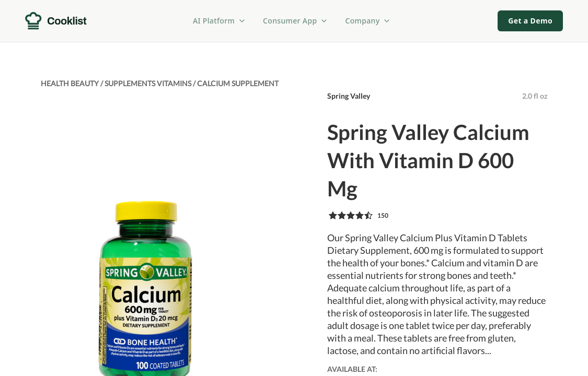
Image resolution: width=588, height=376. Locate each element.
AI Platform (220, 21)
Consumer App (296, 21)
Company (368, 21)
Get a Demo (530, 21)
